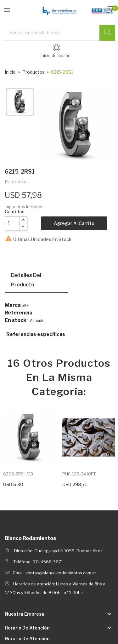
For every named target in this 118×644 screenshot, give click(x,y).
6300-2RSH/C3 (18, 474)
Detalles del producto (26, 280)
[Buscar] (59, 33)
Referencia (19, 313)
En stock (16, 320)
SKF (25, 305)
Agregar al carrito (74, 223)
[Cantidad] (12, 223)
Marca (13, 305)
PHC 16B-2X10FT (79, 474)
